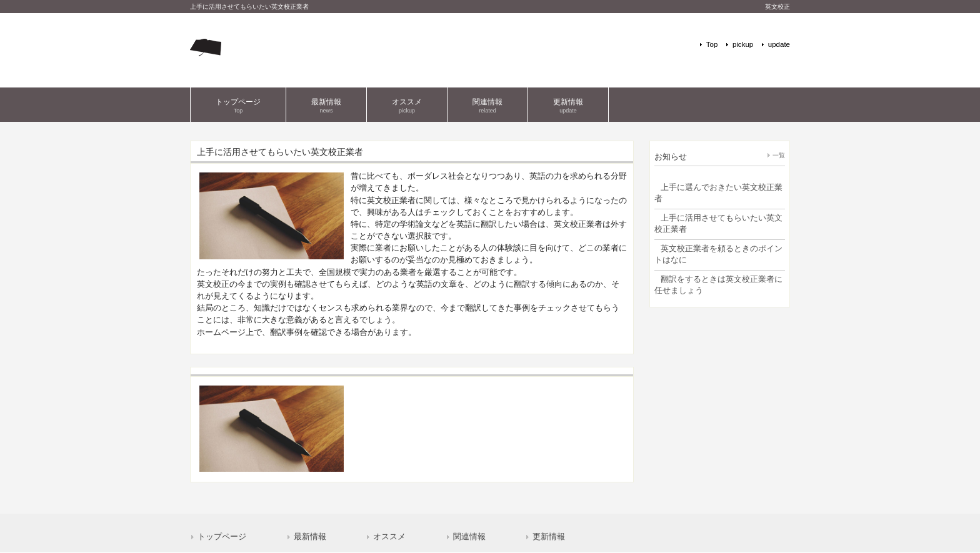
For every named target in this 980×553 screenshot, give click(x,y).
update (779, 44)
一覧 (779, 155)
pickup (743, 44)
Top (712, 44)
